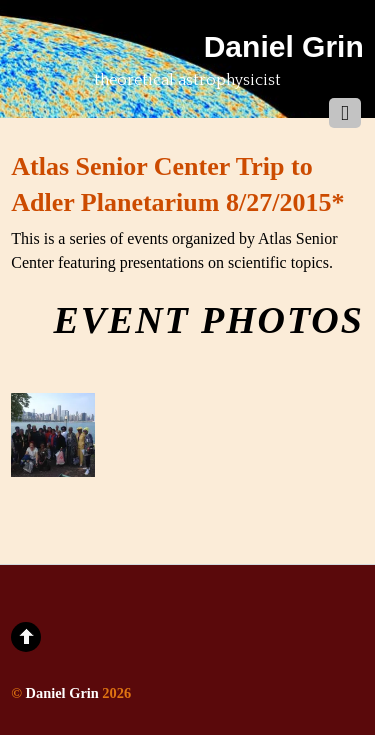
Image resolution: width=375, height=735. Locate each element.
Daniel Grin (62, 693)
